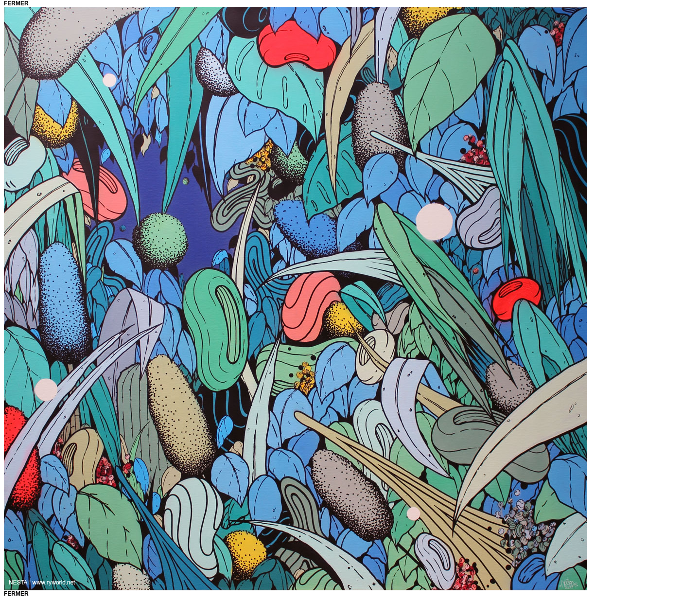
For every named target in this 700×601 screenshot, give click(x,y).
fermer (16, 3)
